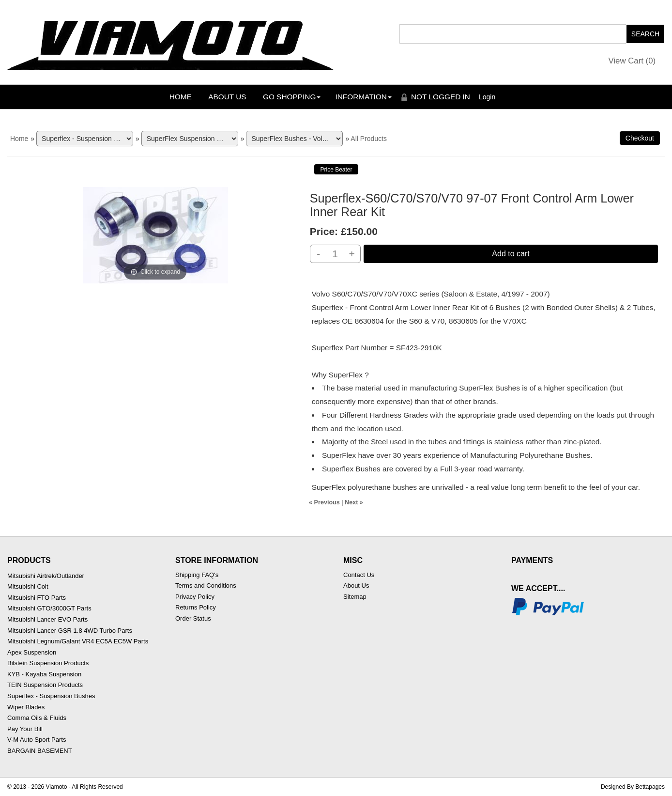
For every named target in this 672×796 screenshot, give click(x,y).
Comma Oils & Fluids (37, 718)
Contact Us (359, 575)
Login (487, 97)
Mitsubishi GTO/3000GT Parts (49, 608)
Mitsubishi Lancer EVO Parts (47, 619)
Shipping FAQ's (197, 575)
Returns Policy (196, 607)
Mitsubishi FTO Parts (37, 598)
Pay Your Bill (25, 729)
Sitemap (355, 597)
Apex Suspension (32, 652)
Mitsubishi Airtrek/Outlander (46, 576)
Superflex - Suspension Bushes (51, 696)
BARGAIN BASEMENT (40, 751)
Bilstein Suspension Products (48, 663)
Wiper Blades (26, 707)
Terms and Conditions (206, 585)
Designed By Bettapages (633, 787)
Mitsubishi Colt (28, 586)
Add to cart (511, 254)
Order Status (193, 618)
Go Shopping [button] (292, 97)
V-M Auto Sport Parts (37, 740)
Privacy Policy (195, 597)
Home (181, 97)
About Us (227, 97)
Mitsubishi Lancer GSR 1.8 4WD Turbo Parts (70, 631)
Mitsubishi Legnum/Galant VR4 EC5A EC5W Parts (78, 641)
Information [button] (363, 97)
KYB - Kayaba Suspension (44, 674)
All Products (369, 139)
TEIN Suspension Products (45, 685)
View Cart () (632, 61)
